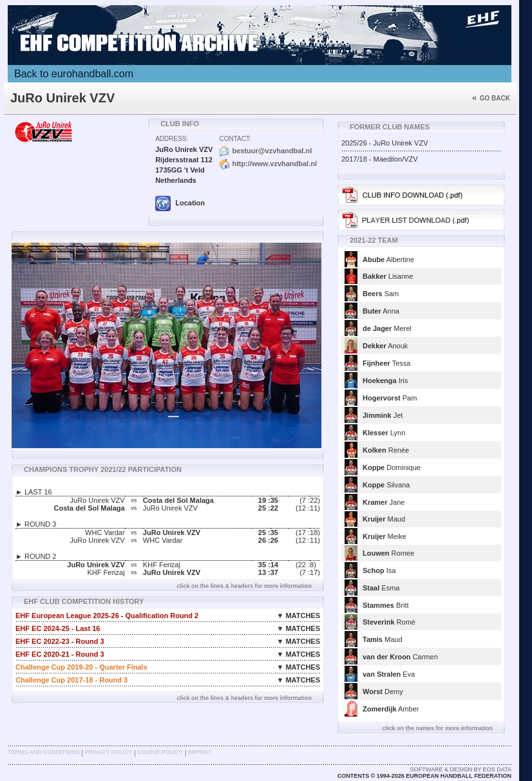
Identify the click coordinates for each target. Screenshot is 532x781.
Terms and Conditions (44, 752)
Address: (172, 139)
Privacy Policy (108, 752)
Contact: (235, 139)
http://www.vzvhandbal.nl (274, 164)
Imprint (200, 752)
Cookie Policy (160, 752)
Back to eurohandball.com (74, 74)
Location (180, 203)
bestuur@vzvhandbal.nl (272, 151)
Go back (491, 98)
